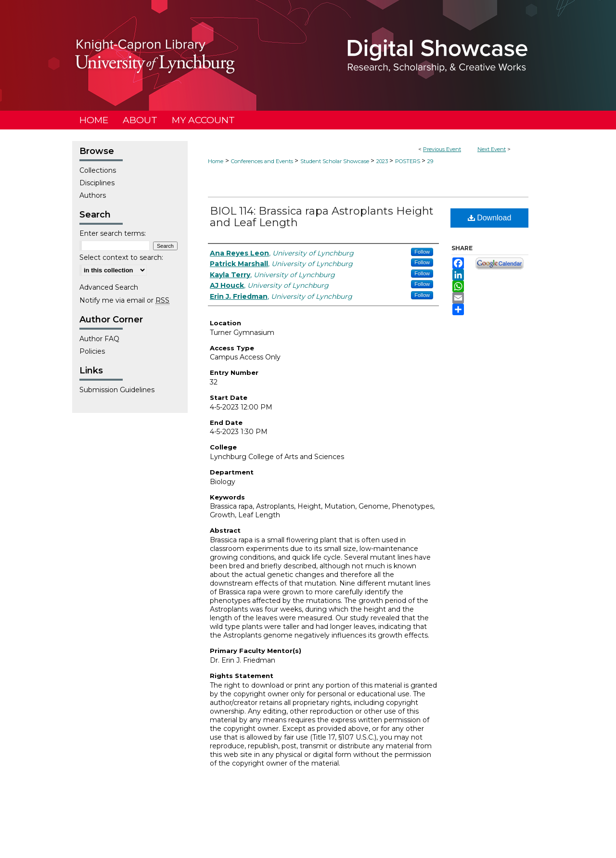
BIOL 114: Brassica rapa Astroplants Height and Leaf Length (322, 217)
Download (490, 218)
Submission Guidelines (117, 390)
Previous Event (442, 149)
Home (216, 161)
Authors (93, 195)
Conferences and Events (263, 161)
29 (430, 161)
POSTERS (408, 161)
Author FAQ (99, 339)
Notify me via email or (124, 300)
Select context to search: (121, 257)
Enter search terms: (113, 233)
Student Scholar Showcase (335, 161)
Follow (422, 252)
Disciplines (97, 183)
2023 (383, 161)
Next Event (492, 149)
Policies (92, 351)
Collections (98, 170)
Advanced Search (109, 287)
